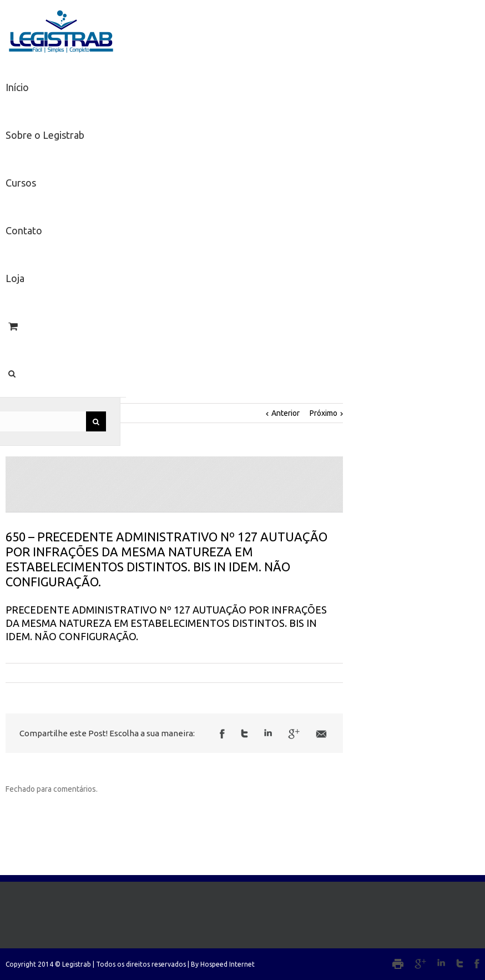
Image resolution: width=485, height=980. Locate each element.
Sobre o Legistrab (45, 135)
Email (321, 734)
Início (17, 87)
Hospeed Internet (228, 964)
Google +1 (294, 734)
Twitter (244, 733)
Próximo (324, 413)
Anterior (286, 413)
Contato (24, 230)
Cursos (21, 183)
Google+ (420, 964)
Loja (15, 278)
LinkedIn (268, 733)
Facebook (222, 734)
